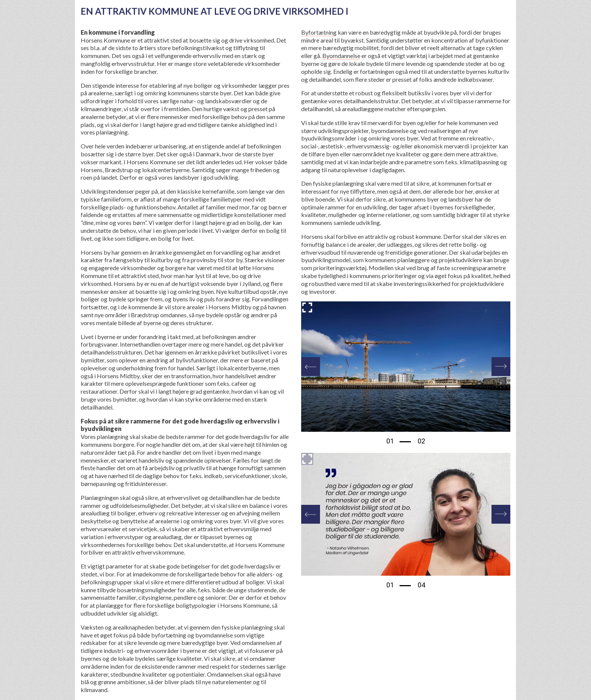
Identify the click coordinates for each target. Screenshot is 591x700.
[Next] (501, 367)
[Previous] (311, 367)
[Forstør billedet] (307, 307)
